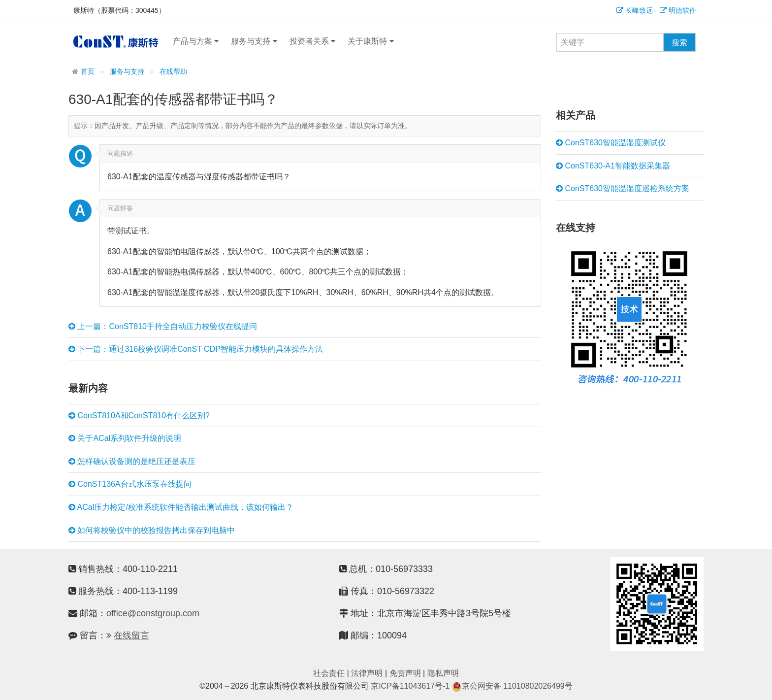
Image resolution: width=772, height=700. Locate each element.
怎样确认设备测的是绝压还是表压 (132, 462)
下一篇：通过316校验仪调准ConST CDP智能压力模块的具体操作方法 (196, 349)
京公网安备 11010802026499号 (512, 686)
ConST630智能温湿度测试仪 (611, 143)
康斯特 (116, 41)
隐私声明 (443, 673)
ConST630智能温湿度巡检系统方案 (623, 189)
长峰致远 (635, 10)
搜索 (679, 43)
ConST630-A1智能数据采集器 (613, 166)
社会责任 (329, 673)
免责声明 (405, 673)
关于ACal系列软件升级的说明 (125, 438)
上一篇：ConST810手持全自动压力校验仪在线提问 (163, 327)
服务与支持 (254, 41)
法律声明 (367, 673)
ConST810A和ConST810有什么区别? (139, 416)
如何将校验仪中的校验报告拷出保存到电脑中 (152, 531)
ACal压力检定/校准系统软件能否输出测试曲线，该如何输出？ (181, 507)
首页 (88, 72)
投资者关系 (312, 41)
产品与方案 (196, 41)
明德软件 (678, 10)
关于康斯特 (370, 41)
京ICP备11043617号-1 (410, 686)
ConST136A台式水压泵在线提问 (130, 484)
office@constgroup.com (153, 613)
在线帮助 (173, 72)
